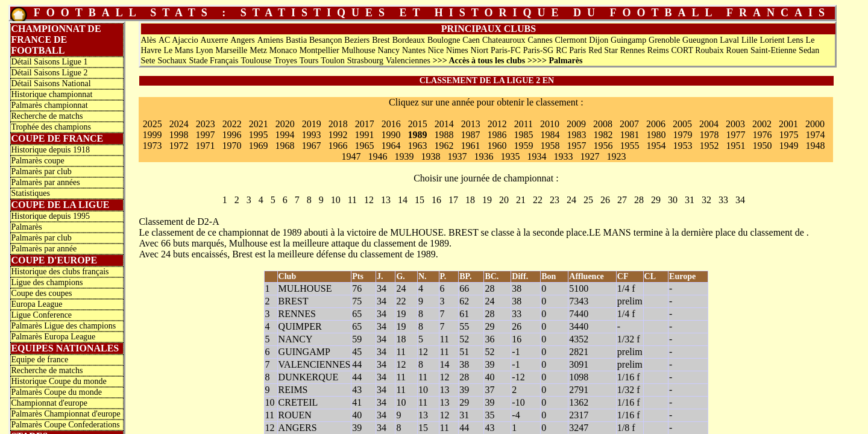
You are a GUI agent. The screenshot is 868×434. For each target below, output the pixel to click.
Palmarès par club (41, 171)
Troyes (285, 61)
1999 (152, 135)
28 (639, 200)
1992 (338, 135)
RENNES (297, 314)
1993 (311, 135)
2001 (788, 124)
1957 (576, 146)
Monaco (283, 50)
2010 (550, 124)
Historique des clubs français (60, 272)
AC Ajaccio (178, 40)
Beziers (357, 40)
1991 (364, 135)
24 (571, 200)
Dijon (599, 40)
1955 (629, 146)
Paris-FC (506, 50)
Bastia (296, 40)
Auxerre (215, 40)
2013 (471, 124)
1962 (444, 146)
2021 (259, 124)
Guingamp (628, 40)
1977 (735, 135)
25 (588, 200)
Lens (795, 40)
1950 (762, 146)
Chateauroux (504, 40)
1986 (497, 135)
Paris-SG (539, 50)
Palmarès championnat (49, 105)
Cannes (540, 40)
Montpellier (319, 50)
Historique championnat (52, 94)
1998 (178, 135)
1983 (576, 135)
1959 (523, 146)
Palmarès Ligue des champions (63, 326)
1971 (205, 146)
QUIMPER (300, 326)
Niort (480, 50)
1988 (444, 135)
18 (470, 200)
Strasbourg (365, 61)
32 (706, 200)
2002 (762, 124)
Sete (148, 61)
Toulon (332, 61)
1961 (470, 146)
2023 (206, 124)
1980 (656, 135)
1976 (762, 135)
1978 (709, 135)
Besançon (325, 40)
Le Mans (178, 50)
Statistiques (30, 193)
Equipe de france (39, 360)
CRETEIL (298, 402)
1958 (550, 146)
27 (622, 200)
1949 (788, 146)
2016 (391, 124)
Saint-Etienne (773, 50)
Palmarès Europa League (53, 337)
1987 (470, 135)
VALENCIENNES (315, 364)
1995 (258, 135)
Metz (258, 50)
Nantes (414, 50)
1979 (682, 135)
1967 (311, 146)
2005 (682, 124)
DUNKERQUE (309, 377)
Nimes (457, 50)
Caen (471, 40)
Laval (729, 40)
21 (521, 200)
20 (504, 200)
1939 (404, 156)
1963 (417, 146)
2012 (497, 124)
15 (420, 200)
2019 (312, 124)
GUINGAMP (304, 352)
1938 (430, 156)
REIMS (293, 390)
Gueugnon (700, 40)
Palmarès (26, 227)
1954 (656, 146)
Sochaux (172, 61)
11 (352, 200)
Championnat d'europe (49, 403)
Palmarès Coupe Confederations (65, 425)
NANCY (296, 339)
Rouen (737, 50)
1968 (285, 146)
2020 (285, 124)
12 (369, 200)
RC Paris (571, 50)
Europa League (36, 304)
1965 (364, 146)
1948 (815, 146)
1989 (417, 135)
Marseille (231, 50)
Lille (749, 40)
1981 (629, 135)
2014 (444, 124)
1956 (603, 146)
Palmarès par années (45, 182)
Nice (436, 50)
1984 (550, 135)
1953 (682, 146)
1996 (231, 135)
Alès (148, 40)
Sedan (809, 50)
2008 (603, 124)
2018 (338, 124)
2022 (232, 124)
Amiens (271, 40)
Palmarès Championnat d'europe (65, 414)
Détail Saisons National (51, 83)
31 (690, 200)
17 (453, 200)
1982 (603, 135)
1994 (285, 135)
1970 (231, 146)
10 (336, 200)
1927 (590, 156)
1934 (536, 156)
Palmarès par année (44, 249)
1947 (351, 156)
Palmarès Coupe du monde (56, 392)
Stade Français (214, 61)
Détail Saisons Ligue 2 (49, 73)
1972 (178, 146)
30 (673, 200)
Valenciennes (408, 61)
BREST (464, 232)
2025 (153, 124)
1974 (815, 135)
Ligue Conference (41, 315)
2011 (524, 124)
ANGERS (298, 428)
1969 (258, 146)
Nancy (389, 50)
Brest (381, 40)
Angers (242, 40)
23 (555, 200)
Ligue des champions (47, 282)
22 (538, 200)
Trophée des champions (51, 127)
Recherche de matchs (47, 116)
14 (403, 200)
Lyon (205, 50)
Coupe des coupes (41, 293)
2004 (709, 124)
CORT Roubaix (697, 50)
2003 (735, 124)
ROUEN (295, 415)
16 (436, 200)
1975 (788, 135)
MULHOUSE (417, 232)
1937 (457, 156)
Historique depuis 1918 (50, 150)
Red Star (603, 50)
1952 (709, 146)
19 (487, 200)
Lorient (772, 40)
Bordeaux (409, 40)
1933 (563, 156)
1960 (497, 146)
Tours (309, 61)
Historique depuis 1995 (50, 216)
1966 (338, 146)
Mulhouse (359, 50)
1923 (616, 156)
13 (386, 200)
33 (723, 200)
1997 (205, 135)
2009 (576, 124)
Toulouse (256, 61)
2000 (815, 124)
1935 (510, 156)
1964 (391, 146)
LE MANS (610, 232)
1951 (735, 146)
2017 (365, 124)
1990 (391, 135)
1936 (483, 156)
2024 (179, 124)
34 (740, 200)
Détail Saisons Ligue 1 (49, 62)
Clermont (571, 40)
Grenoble (664, 40)
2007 (629, 124)
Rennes (633, 50)
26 (605, 200)
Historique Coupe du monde (58, 381)
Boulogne (444, 40)
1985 (523, 135)
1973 (152, 146)
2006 (656, 124)
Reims (658, 50)
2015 (418, 124)
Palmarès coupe (37, 161)
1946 (377, 156)
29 (656, 200)
